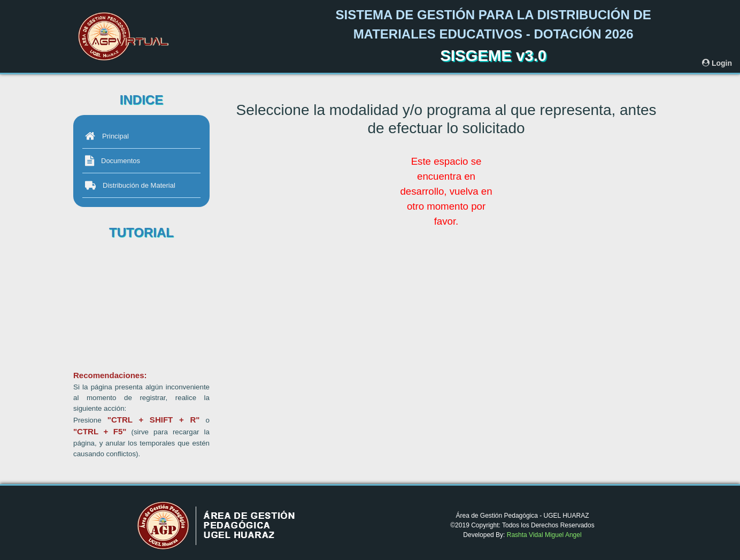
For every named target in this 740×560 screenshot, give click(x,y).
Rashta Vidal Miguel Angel (544, 535)
